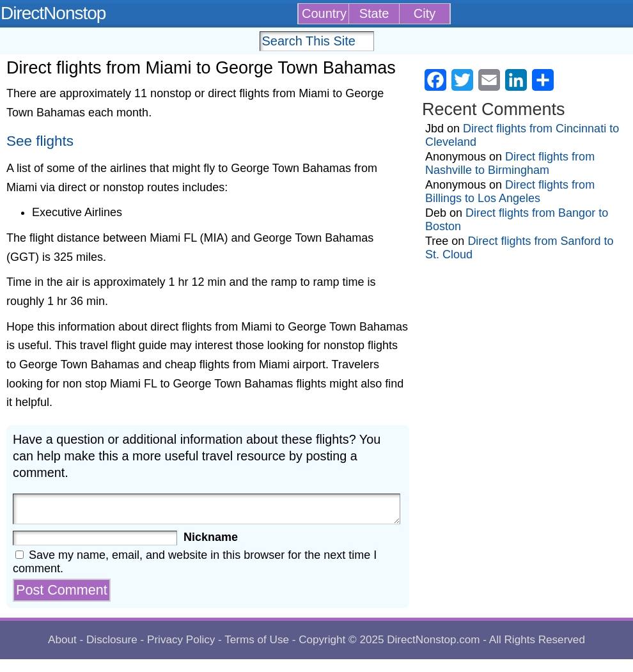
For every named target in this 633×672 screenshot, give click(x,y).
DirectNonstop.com (433, 640)
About (62, 640)
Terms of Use (257, 640)
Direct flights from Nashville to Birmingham (510, 163)
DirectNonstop (53, 13)
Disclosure (112, 640)
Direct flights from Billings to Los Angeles (510, 191)
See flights (40, 141)
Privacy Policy (181, 640)
